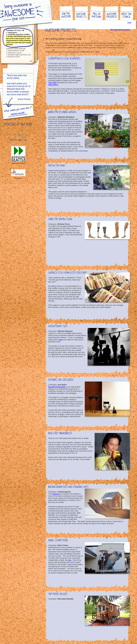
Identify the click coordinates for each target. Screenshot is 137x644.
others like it (53, 85)
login (129, 22)
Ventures (56, 494)
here (61, 340)
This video (52, 82)
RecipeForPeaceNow (57, 387)
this (70, 560)
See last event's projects (120, 30)
